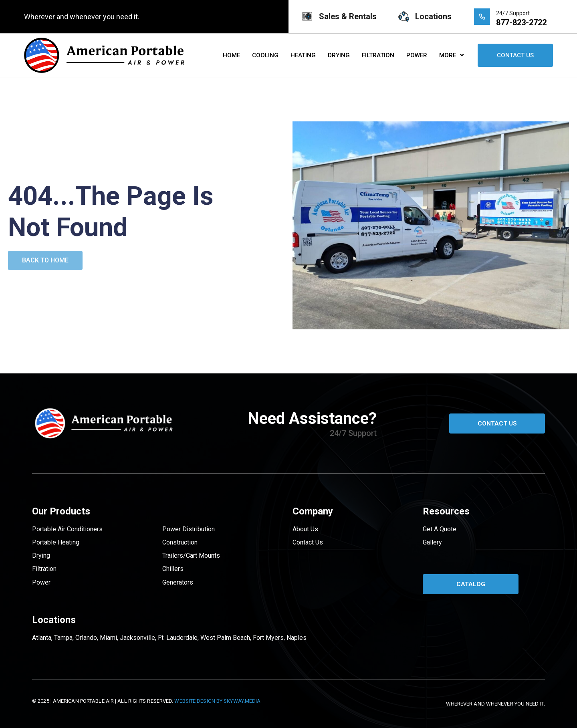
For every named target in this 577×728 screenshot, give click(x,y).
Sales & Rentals (348, 16)
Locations (433, 16)
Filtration (378, 55)
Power (417, 55)
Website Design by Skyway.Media (217, 701)
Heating (303, 55)
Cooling (265, 55)
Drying (339, 55)
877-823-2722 (521, 22)
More (451, 55)
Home (231, 55)
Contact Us (515, 55)
